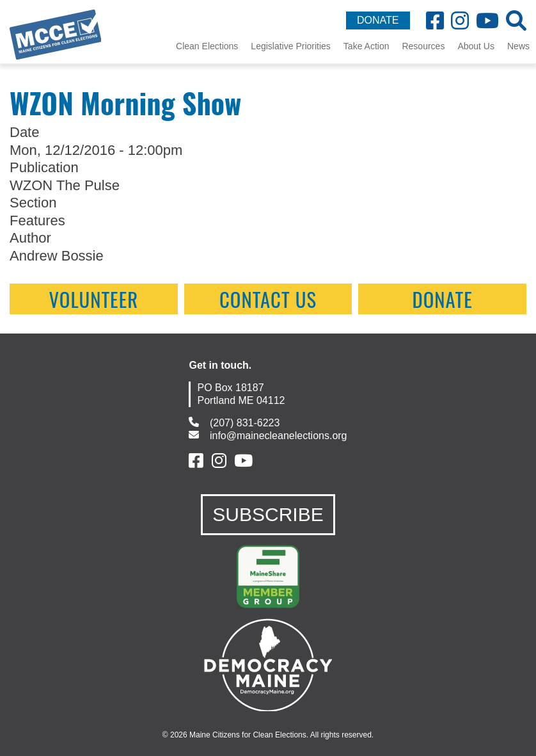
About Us (476, 46)
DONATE (378, 20)
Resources (423, 46)
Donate (443, 299)
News (518, 46)
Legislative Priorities (291, 46)
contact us (268, 299)
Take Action (367, 46)
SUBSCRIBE (268, 514)
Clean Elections (207, 46)
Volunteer (93, 299)
